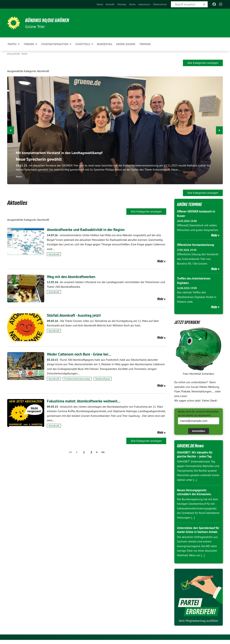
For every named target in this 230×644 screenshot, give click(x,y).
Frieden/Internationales (77, 379)
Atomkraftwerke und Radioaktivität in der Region (91, 229)
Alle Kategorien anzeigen (203, 63)
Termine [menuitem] (145, 44)
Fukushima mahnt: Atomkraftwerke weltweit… (89, 401)
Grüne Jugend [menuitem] (126, 44)
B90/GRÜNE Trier (17, 54)
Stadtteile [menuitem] (83, 44)
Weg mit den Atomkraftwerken (75, 277)
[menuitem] (100, 4)
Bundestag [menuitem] (105, 44)
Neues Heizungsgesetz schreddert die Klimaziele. (195, 492)
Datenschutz (160, 4)
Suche (132, 4)
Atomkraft (54, 254)
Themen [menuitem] (29, 44)
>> (103, 452)
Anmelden (199, 431)
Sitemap (122, 4)
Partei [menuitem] (12, 44)
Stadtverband (103, 379)
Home (100, 4)
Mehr (160, 261)
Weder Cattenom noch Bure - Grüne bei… (84, 354)
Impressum (144, 4)
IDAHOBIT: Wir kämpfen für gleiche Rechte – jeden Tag (196, 454)
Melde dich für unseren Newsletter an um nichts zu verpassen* (198, 413)
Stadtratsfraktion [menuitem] (55, 44)
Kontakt (110, 4)
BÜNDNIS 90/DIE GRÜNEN (51, 20)
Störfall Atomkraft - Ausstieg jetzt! (78, 315)
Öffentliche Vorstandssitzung (197, 245)
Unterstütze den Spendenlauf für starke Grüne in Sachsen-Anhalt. (197, 532)
